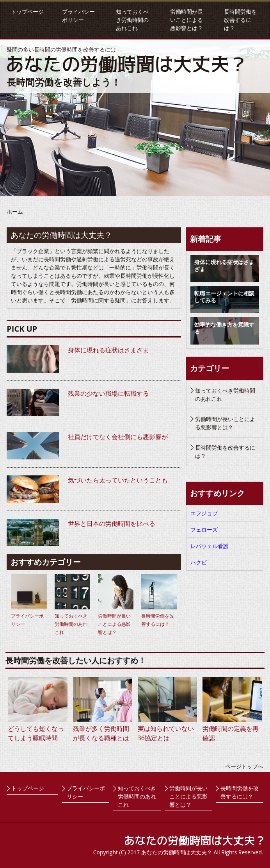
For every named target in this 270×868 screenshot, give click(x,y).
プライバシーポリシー (86, 792)
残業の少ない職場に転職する (108, 393)
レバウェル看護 (210, 546)
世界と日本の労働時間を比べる (112, 523)
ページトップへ (244, 766)
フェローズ (204, 530)
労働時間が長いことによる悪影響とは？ (187, 20)
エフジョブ (204, 513)
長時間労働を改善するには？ (240, 20)
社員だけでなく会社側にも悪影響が (118, 437)
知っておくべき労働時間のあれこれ (132, 20)
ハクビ (199, 562)
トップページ (27, 12)
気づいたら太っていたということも (118, 480)
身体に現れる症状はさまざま (108, 350)
